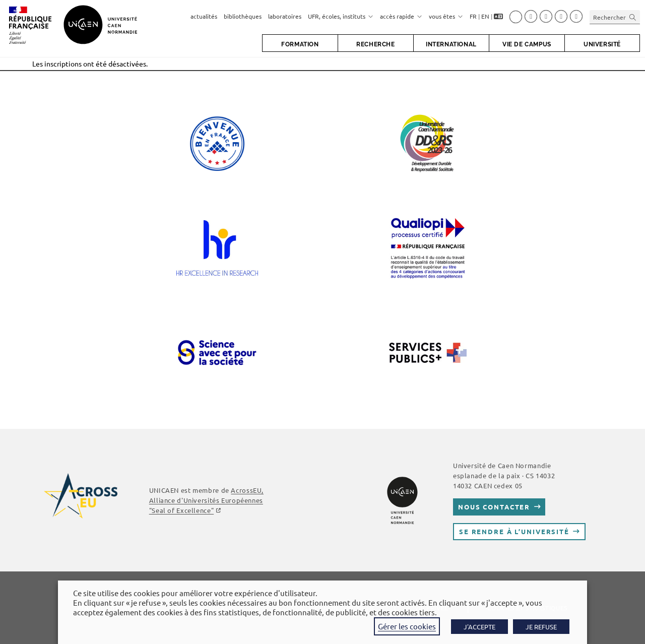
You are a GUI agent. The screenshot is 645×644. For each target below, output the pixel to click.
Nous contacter (494, 507)
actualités (204, 16)
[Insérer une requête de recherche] (615, 17)
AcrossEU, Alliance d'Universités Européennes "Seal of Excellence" (206, 500)
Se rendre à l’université (514, 531)
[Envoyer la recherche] (633, 17)
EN (485, 16)
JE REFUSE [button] (541, 627)
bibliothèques (243, 16)
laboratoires (285, 16)
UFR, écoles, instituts (341, 16)
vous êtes (446, 16)
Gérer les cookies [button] (407, 626)
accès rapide (401, 16)
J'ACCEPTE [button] (479, 627)
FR (473, 16)
